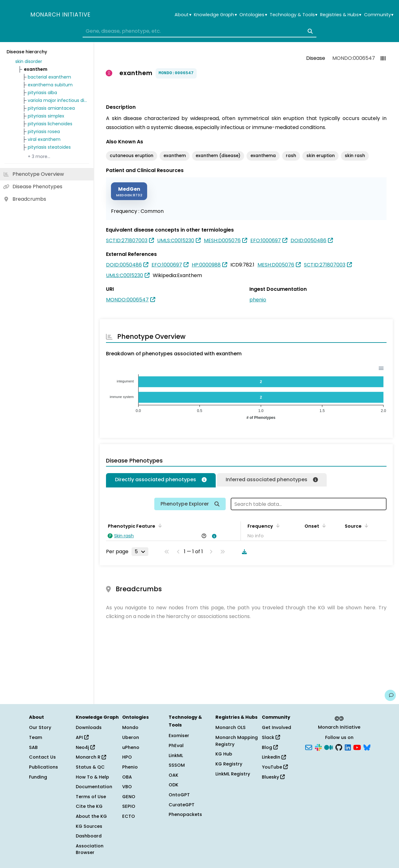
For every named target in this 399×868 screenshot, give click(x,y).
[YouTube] (357, 747)
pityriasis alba (42, 93)
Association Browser (90, 849)
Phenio (130, 767)
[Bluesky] (367, 747)
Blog (270, 747)
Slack (271, 737)
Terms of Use (91, 797)
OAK (173, 775)
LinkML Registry (233, 774)
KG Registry (229, 764)
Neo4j (85, 747)
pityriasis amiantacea (51, 108)
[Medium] (329, 747)
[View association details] (213, 536)
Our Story (40, 727)
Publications (43, 767)
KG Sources (89, 826)
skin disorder (29, 61)
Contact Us (42, 757)
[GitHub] (339, 747)
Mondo (130, 727)
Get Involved (276, 727)
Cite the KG (89, 806)
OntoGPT (179, 795)
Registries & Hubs (341, 15)
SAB (33, 747)
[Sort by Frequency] (277, 525)
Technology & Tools (293, 15)
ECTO (129, 816)
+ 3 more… (39, 156)
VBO (127, 787)
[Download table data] (243, 552)
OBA (127, 777)
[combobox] (199, 31)
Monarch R (91, 757)
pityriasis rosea (44, 132)
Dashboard (89, 836)
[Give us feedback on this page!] (390, 695)
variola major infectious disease (57, 100)
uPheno (131, 747)
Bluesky (273, 777)
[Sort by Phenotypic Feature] (159, 525)
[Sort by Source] (365, 525)
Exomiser (179, 736)
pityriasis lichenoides (50, 124)
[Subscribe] (309, 747)
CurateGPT (182, 805)
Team (36, 737)
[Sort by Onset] (323, 525)
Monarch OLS (231, 727)
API (82, 737)
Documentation (94, 787)
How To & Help (92, 777)
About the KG (91, 816)
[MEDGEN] (129, 191)
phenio (258, 300)
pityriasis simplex (46, 116)
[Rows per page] (140, 552)
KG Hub (224, 754)
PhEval (176, 746)
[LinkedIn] (348, 747)
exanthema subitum (50, 85)
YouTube (275, 767)
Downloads (89, 727)
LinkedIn (274, 757)
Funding (38, 777)
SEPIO (129, 806)
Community (379, 15)
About (183, 15)
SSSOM (177, 765)
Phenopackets (185, 814)
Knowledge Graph (215, 15)
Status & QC (90, 767)
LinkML (176, 755)
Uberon (131, 737)
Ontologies (253, 15)
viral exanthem (44, 139)
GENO (129, 797)
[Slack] (318, 747)
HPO (127, 757)
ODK (173, 785)
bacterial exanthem (49, 77)
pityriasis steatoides (49, 147)
